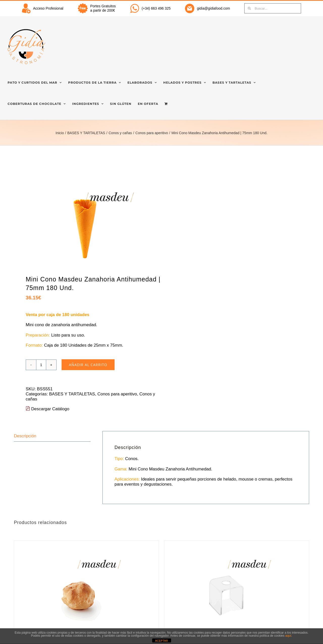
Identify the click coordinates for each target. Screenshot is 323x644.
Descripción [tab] (25, 436)
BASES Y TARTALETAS (72, 394)
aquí (288, 636)
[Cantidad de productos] (41, 365)
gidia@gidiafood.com (213, 8)
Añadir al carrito (88, 365)
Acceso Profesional (48, 8)
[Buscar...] (273, 8)
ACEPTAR (161, 641)
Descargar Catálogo (48, 409)
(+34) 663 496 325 (156, 8)
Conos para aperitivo (117, 394)
